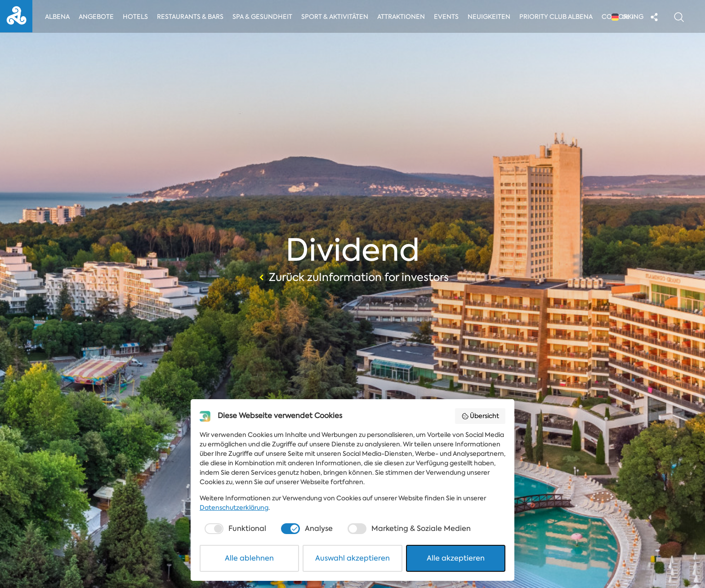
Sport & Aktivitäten (336, 17)
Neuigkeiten (492, 17)
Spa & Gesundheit (263, 17)
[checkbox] (234, 529)
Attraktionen (403, 17)
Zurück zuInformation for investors (353, 277)
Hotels (136, 17)
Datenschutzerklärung (234, 508)
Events (448, 17)
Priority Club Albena (559, 17)
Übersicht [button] (480, 416)
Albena (57, 17)
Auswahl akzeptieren (352, 558)
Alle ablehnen (249, 558)
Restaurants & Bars (191, 17)
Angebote (97, 17)
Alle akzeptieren (456, 558)
